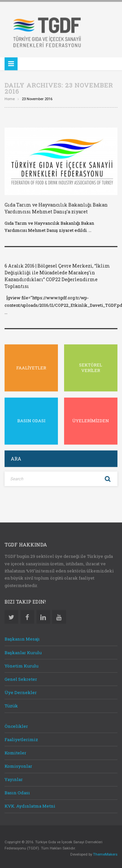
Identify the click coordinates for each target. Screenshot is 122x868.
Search (108, 478)
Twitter (11, 616)
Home (10, 98)
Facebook (27, 616)
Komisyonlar (18, 765)
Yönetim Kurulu (21, 665)
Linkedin (43, 616)
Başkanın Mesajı (22, 638)
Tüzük (11, 705)
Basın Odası (17, 791)
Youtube (59, 616)
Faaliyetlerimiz (21, 738)
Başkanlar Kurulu (23, 651)
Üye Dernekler (21, 691)
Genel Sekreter (21, 678)
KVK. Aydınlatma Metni (30, 805)
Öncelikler (16, 725)
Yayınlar (14, 778)
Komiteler (15, 752)
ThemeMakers (105, 853)
